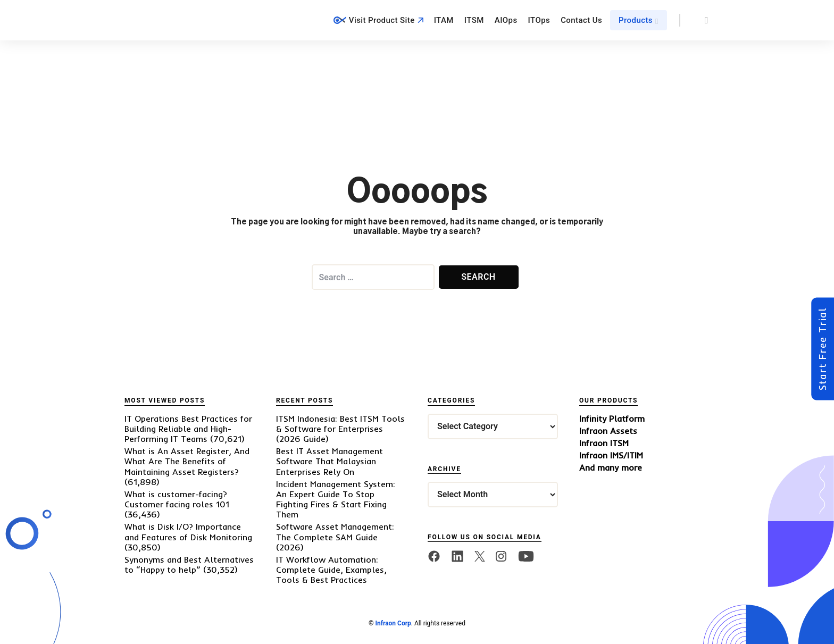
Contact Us (581, 20)
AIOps (506, 20)
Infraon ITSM (604, 443)
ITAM (444, 20)
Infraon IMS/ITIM (611, 455)
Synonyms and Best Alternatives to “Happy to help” (189, 564)
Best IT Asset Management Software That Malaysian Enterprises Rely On (330, 461)
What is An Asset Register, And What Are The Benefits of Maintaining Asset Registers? (187, 461)
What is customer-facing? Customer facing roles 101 (177, 499)
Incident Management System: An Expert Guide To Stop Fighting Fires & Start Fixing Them (336, 499)
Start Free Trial (822, 349)
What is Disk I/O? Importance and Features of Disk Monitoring (188, 532)
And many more (611, 468)
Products (636, 20)
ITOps (539, 20)
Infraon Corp (393, 623)
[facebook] (434, 556)
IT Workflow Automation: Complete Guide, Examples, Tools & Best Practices (331, 570)
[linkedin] (457, 556)
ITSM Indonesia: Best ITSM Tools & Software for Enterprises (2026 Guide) (340, 429)
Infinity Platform (612, 419)
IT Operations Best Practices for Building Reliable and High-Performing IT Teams (188, 429)
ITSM (474, 20)
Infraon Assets (608, 431)
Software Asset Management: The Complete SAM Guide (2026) (335, 537)
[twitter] (480, 557)
